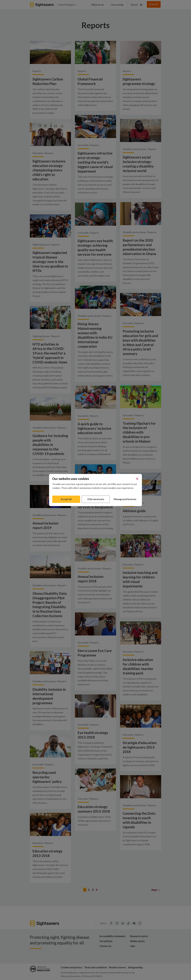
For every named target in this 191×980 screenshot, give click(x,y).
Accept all (66, 499)
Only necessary (96, 499)
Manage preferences (125, 499)
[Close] (137, 479)
